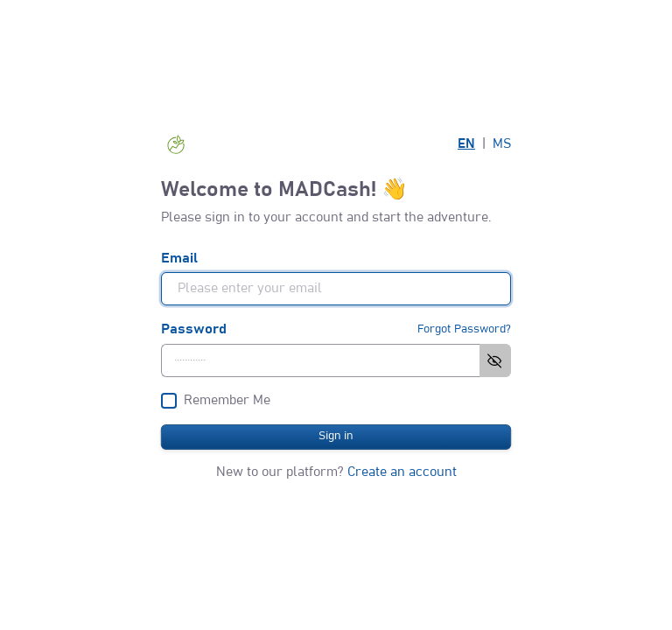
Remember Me (227, 400)
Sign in (336, 436)
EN (466, 144)
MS (502, 144)
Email (179, 258)
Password (194, 329)
